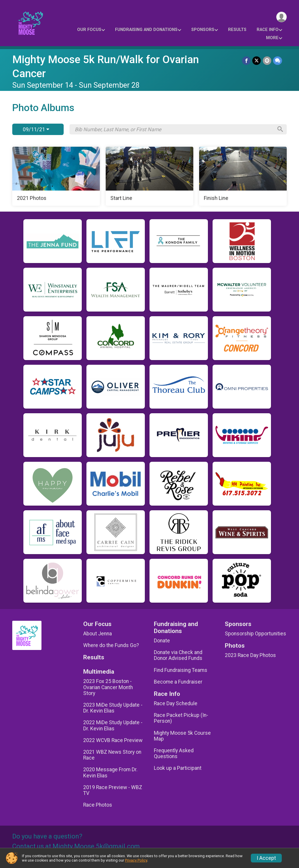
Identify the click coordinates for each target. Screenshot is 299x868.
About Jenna (98, 634)
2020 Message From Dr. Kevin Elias (110, 772)
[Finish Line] (243, 176)
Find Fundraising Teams (181, 670)
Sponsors (203, 30)
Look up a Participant (178, 768)
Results (237, 30)
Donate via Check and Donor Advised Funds (178, 655)
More (272, 38)
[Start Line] (149, 176)
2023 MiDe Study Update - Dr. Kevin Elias (113, 708)
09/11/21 (36, 129)
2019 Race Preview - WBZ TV (113, 790)
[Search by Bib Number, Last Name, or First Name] (174, 129)
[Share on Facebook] (247, 61)
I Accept (266, 858)
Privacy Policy (136, 860)
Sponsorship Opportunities (255, 634)
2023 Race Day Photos (250, 655)
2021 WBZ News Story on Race (112, 755)
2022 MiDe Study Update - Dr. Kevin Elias (113, 725)
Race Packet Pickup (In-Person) (181, 718)
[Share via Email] (267, 61)
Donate (162, 641)
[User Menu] (281, 17)
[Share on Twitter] (257, 61)
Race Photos (98, 805)
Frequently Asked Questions (174, 753)
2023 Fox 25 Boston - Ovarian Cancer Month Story (108, 687)
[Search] (280, 129)
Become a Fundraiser (178, 682)
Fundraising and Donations (146, 30)
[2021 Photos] (56, 176)
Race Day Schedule (176, 703)
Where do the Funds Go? (111, 645)
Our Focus (89, 30)
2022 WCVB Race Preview (113, 740)
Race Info (268, 30)
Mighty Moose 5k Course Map (182, 736)
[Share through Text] (278, 61)
